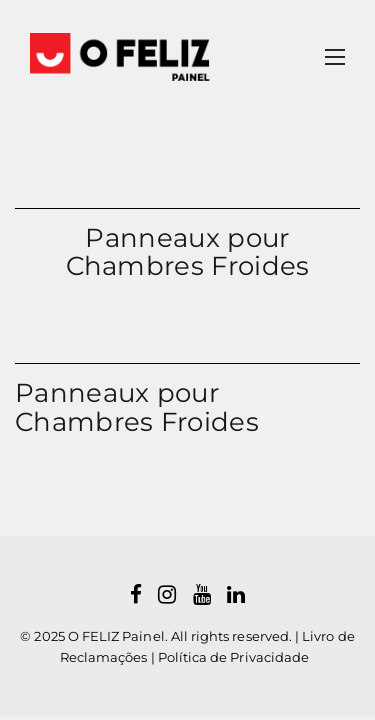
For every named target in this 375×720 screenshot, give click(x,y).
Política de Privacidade (233, 657)
